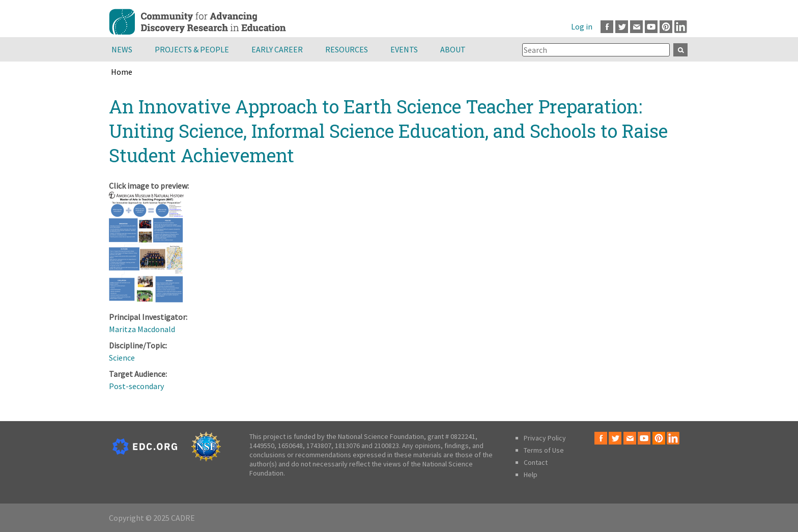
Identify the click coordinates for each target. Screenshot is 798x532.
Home (122, 72)
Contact (536, 462)
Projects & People (192, 49)
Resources (347, 49)
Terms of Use (544, 450)
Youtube (651, 27)
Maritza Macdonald (142, 329)
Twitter (622, 27)
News (122, 49)
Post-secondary (136, 386)
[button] (146, 301)
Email (636, 27)
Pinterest (666, 27)
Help (531, 475)
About (453, 49)
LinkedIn (681, 27)
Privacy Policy (545, 438)
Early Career (277, 49)
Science (122, 358)
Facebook (607, 27)
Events (404, 49)
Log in (582, 26)
